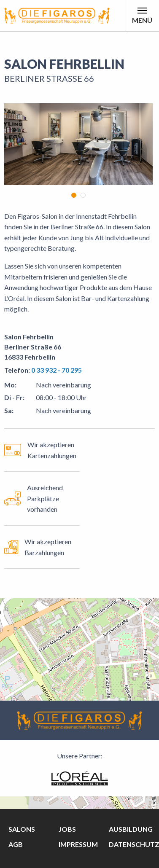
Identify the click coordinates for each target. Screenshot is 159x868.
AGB (16, 844)
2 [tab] (83, 195)
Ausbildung (131, 829)
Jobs (67, 829)
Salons (22, 829)
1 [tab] (74, 195)
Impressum (78, 844)
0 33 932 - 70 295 (57, 370)
